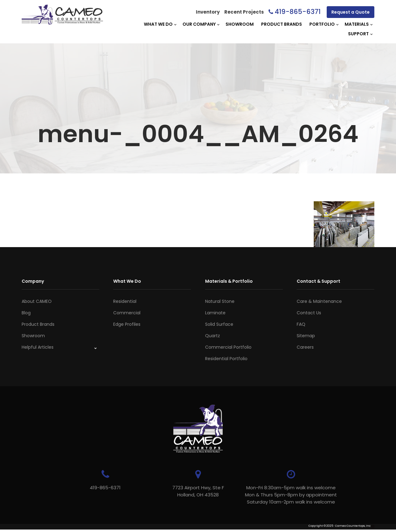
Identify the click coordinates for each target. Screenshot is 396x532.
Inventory (208, 12)
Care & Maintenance (319, 301)
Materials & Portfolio (229, 281)
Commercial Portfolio (228, 347)
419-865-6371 (298, 12)
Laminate (215, 313)
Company (33, 281)
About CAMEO (37, 301)
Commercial (127, 313)
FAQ (301, 324)
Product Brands (282, 24)
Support (358, 34)
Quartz (213, 336)
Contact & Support (319, 281)
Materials (357, 24)
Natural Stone (220, 301)
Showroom (240, 24)
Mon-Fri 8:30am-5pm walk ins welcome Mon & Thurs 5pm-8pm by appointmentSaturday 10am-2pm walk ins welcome (291, 495)
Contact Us (309, 313)
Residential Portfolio (226, 359)
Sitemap (306, 336)
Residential (125, 301)
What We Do (158, 24)
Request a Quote (351, 12)
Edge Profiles (127, 324)
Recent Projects (244, 12)
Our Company (199, 24)
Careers (305, 347)
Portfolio (322, 24)
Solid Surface (219, 324)
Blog (26, 313)
